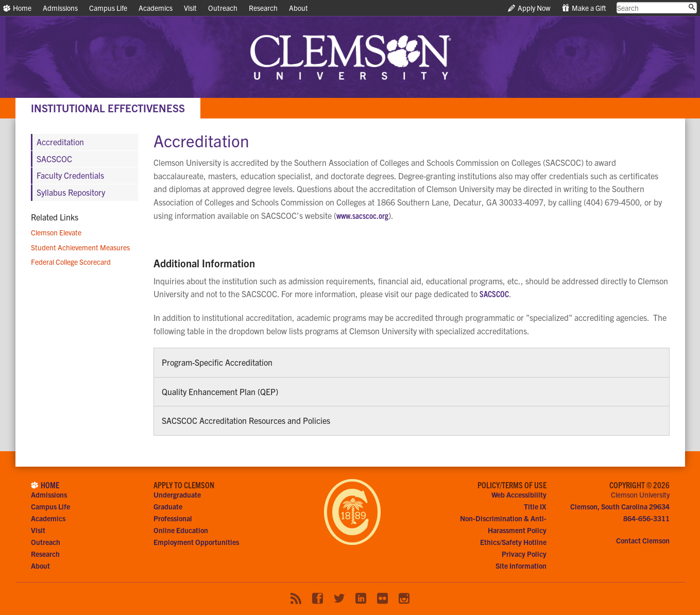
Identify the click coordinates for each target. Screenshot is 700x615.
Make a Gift (584, 8)
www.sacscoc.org (362, 215)
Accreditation (60, 142)
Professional (173, 518)
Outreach (223, 8)
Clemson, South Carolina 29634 (620, 506)
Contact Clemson (643, 540)
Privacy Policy (524, 554)
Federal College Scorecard (71, 262)
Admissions (60, 8)
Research (263, 8)
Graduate (168, 506)
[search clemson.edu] (657, 8)
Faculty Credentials (70, 175)
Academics (156, 8)
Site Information (521, 566)
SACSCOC (494, 294)
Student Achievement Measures (80, 247)
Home (17, 8)
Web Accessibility (519, 494)
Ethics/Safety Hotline (513, 542)
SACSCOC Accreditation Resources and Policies (246, 420)
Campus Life (108, 8)
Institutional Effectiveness (108, 108)
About (298, 8)
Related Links (55, 217)
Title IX (535, 506)
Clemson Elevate (56, 232)
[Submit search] (692, 7)
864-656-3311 (646, 518)
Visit (190, 8)
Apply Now (529, 8)
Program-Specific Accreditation (217, 362)
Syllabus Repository (71, 192)
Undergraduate (177, 494)
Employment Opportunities (196, 542)
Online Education (181, 530)
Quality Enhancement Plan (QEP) (220, 391)
